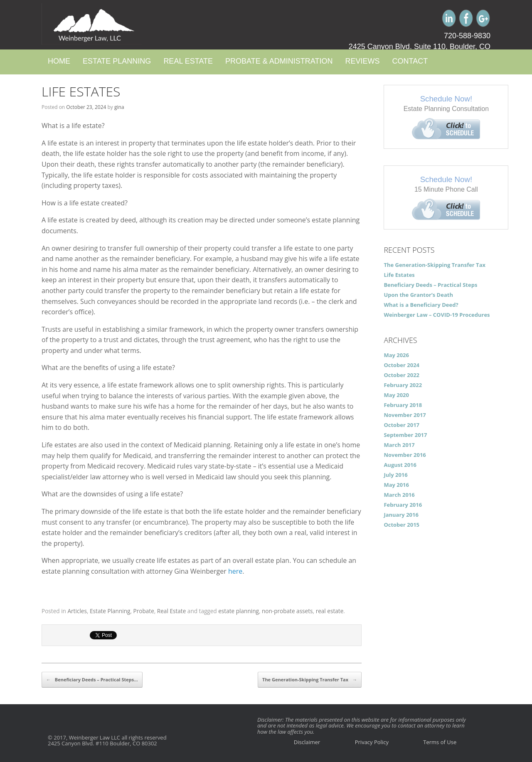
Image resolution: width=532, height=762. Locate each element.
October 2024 (401, 365)
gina (119, 107)
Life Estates (81, 91)
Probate (144, 611)
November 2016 (405, 455)
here (235, 571)
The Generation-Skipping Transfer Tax (310, 680)
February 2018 (403, 405)
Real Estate (188, 61)
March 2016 (399, 495)
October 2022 (401, 375)
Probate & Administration (279, 61)
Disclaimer (307, 742)
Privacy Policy (372, 742)
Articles (77, 611)
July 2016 (395, 475)
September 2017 (405, 435)
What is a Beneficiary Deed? (421, 305)
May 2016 (396, 485)
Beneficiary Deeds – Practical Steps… (92, 680)
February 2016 (403, 505)
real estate (330, 611)
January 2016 (401, 515)
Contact (410, 61)
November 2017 (405, 415)
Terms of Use (440, 742)
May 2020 (396, 395)
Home (59, 61)
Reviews (362, 61)
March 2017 (399, 445)
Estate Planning (117, 61)
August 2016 (400, 465)
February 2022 (403, 385)
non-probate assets (287, 611)
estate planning (239, 611)
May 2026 (396, 355)
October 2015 (401, 525)
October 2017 (401, 425)
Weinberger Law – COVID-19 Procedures (437, 315)
